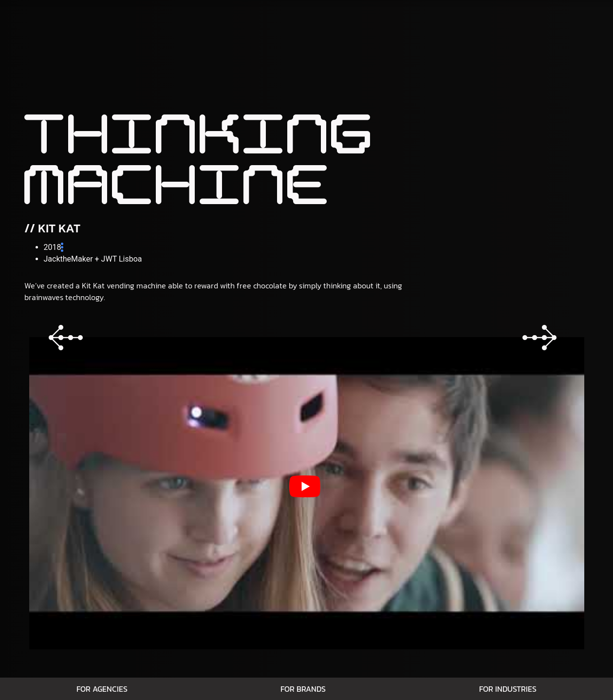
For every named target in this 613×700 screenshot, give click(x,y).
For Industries (508, 689)
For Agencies (102, 689)
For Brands (303, 689)
